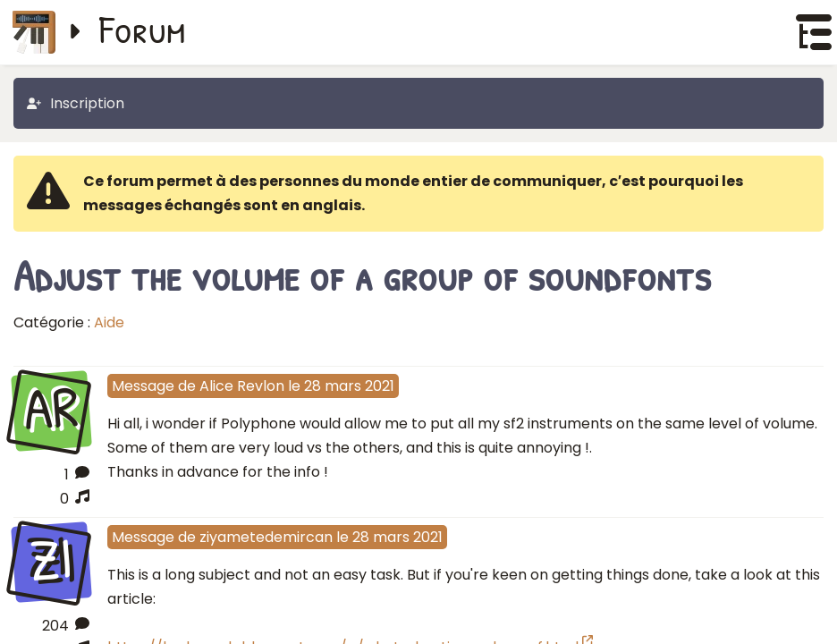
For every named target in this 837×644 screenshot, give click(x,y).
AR (51, 409)
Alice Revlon (242, 386)
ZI (51, 559)
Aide (109, 322)
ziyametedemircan (266, 537)
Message (143, 386)
